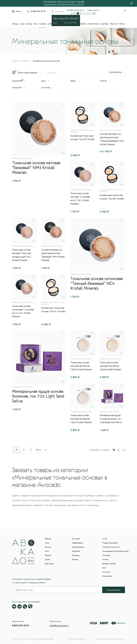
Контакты (106, 572)
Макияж (43, 24)
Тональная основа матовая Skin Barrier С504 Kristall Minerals (110, 366)
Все (39, 450)
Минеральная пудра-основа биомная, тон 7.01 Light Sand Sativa (38, 396)
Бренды (15, 24)
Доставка (106, 555)
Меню (16, 11)
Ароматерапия (93, 24)
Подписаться (114, 590)
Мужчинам (49, 564)
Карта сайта (107, 576)
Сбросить (52, 73)
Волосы (29, 24)
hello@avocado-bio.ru (75, 10)
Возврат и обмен (109, 564)
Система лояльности (111, 547)
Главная (15, 61)
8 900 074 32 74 (38, 11)
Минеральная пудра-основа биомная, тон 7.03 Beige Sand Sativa (111, 419)
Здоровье (105, 24)
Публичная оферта (76, 639)
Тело (36, 24)
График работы (93, 10)
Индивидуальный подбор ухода (115, 551)
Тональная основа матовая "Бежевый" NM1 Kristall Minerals (36, 168)
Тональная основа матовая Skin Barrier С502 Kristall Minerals (81, 366)
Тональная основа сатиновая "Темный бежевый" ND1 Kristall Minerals (97, 283)
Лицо (22, 24)
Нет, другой (70, 23)
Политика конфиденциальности (110, 639)
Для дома (76, 539)
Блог (104, 568)
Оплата (105, 559)
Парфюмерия (80, 24)
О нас (105, 539)
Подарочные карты (110, 543)
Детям (50, 24)
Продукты (114, 24)
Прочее (122, 24)
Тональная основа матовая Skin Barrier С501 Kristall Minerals (81, 419)
